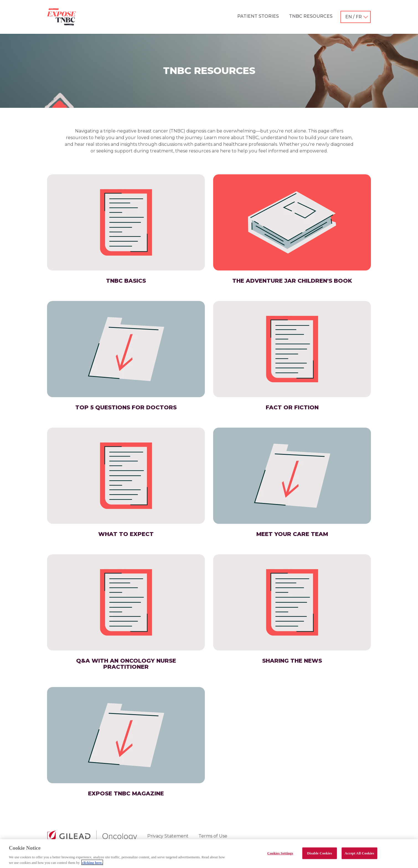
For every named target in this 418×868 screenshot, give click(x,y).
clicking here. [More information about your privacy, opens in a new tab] (92, 865)
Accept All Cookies (359, 856)
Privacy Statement (168, 836)
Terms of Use (213, 836)
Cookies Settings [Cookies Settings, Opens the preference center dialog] (280, 856)
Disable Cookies (319, 856)
